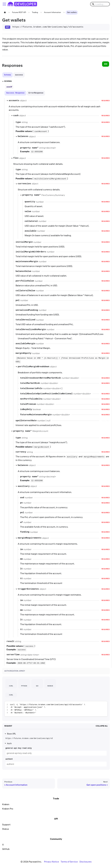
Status (6, 829)
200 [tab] (106, 64)
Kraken (6, 804)
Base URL (12, 734)
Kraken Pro (8, 809)
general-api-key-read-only (19, 748)
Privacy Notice (51, 862)
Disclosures (86, 862)
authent (9, 759)
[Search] (100, 4)
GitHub (6, 849)
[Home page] (5, 12)
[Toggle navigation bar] (4, 4)
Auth (9, 743)
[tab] (8, 75)
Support (6, 825)
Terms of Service (69, 862)
